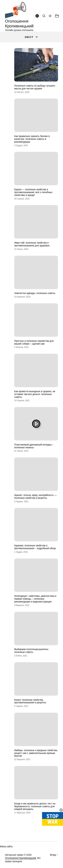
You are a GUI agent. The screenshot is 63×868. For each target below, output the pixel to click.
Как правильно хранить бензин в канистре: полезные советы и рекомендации (32, 139)
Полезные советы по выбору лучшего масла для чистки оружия (35, 87)
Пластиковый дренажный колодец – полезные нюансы (34, 446)
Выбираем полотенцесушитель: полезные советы (31, 651)
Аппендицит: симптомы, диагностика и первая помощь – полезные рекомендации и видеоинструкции (35, 599)
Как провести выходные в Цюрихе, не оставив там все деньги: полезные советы (35, 394)
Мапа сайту (6, 846)
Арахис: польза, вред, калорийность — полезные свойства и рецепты (36, 496)
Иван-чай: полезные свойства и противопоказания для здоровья (32, 244)
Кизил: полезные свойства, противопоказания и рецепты (30, 701)
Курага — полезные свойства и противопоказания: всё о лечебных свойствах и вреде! (33, 192)
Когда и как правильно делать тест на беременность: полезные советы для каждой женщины (35, 806)
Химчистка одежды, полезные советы (35, 293)
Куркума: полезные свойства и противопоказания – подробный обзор (35, 547)
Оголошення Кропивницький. (21, 858)
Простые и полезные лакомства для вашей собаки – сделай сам (34, 342)
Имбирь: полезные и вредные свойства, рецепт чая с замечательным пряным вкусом (36, 753)
